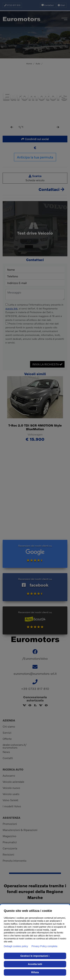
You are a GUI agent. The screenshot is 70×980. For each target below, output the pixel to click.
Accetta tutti (35, 964)
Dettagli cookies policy (16, 946)
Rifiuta (35, 972)
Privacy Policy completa (45, 946)
